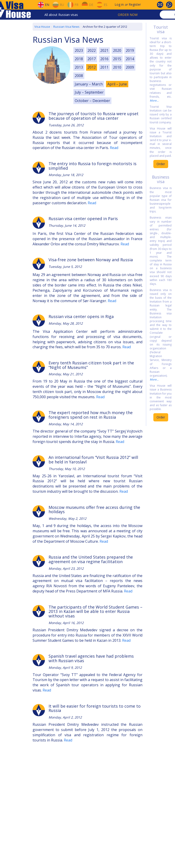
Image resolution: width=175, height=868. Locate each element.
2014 (130, 59)
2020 (117, 50)
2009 (130, 67)
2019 (130, 50)
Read (114, 148)
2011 (104, 67)
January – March (89, 84)
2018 (79, 59)
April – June (117, 84)
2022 (92, 50)
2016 (104, 59)
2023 (79, 50)
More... (154, 101)
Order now (128, 15)
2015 (117, 59)
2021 (104, 50)
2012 (92, 67)
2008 (79, 76)
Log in (119, 4)
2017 (92, 59)
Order (161, 164)
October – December (92, 101)
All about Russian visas (61, 15)
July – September (89, 92)
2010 (117, 67)
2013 (79, 67)
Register (135, 4)
